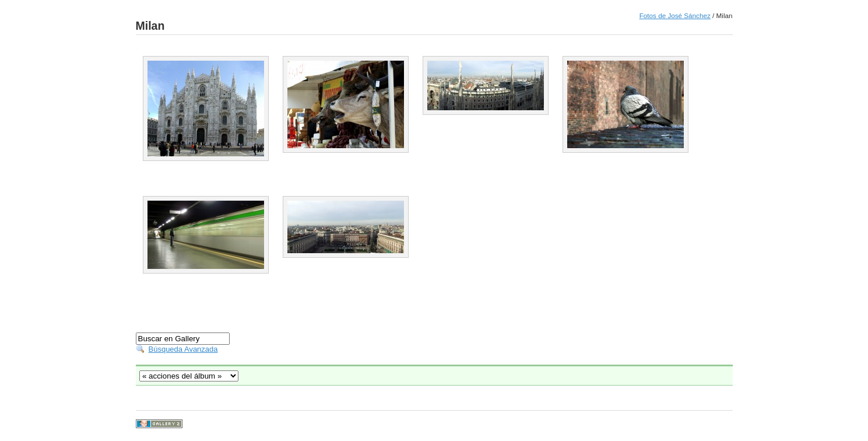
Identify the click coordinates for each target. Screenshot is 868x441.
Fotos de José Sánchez (675, 15)
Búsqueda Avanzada (183, 349)
